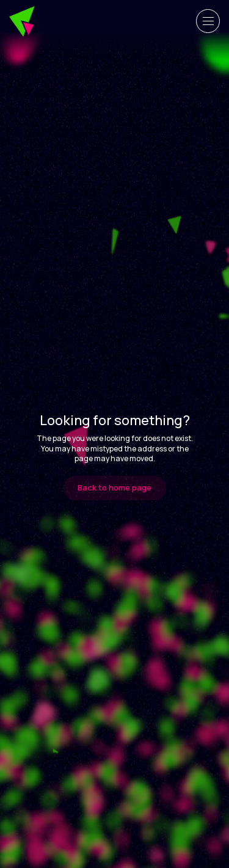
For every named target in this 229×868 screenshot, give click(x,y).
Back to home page (114, 487)
